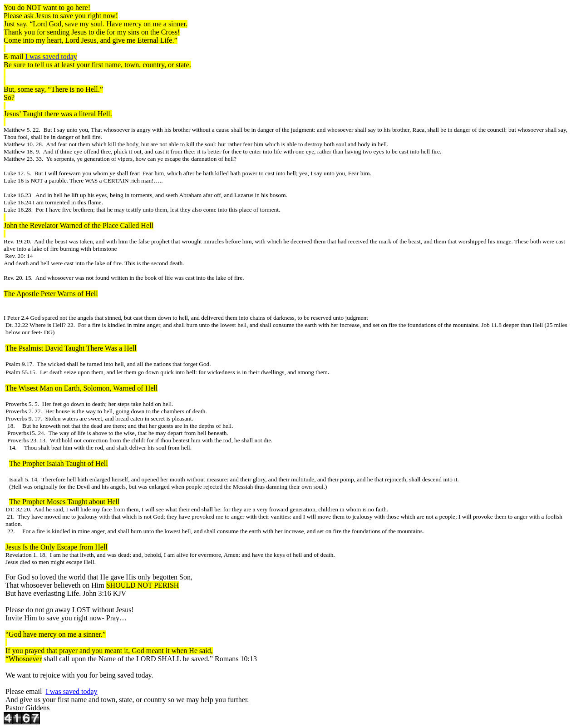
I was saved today (51, 57)
